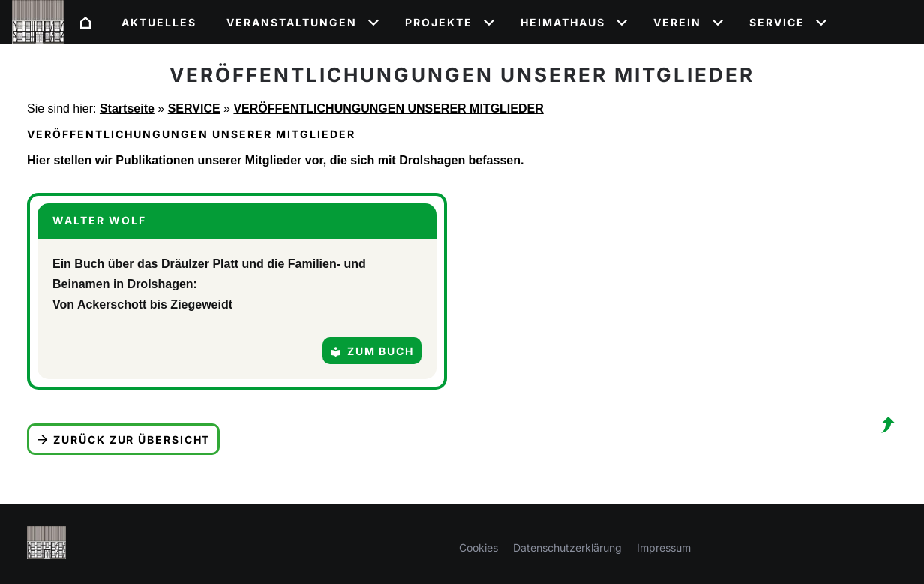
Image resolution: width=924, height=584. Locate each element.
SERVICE (194, 108)
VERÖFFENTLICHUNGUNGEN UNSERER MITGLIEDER (388, 108)
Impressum (664, 548)
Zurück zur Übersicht (123, 440)
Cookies (478, 548)
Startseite (127, 108)
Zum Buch (372, 351)
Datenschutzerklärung (567, 548)
